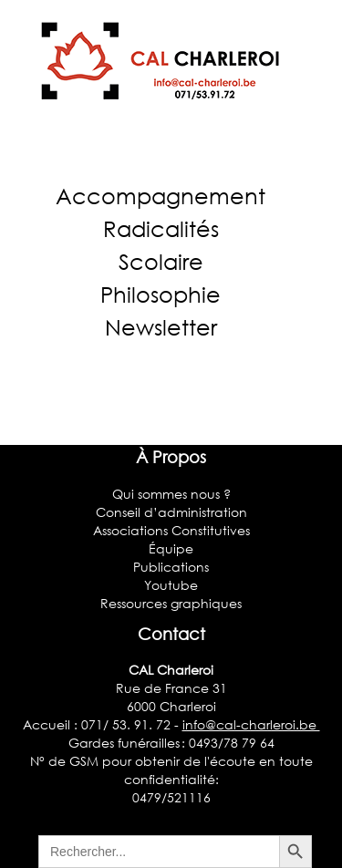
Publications (171, 567)
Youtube (171, 585)
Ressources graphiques (171, 603)
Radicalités (161, 228)
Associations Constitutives (171, 530)
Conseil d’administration (171, 512)
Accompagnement (161, 196)
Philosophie (161, 294)
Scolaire (161, 261)
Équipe (171, 548)
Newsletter (161, 327)
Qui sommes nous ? (171, 494)
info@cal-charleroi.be (251, 724)
